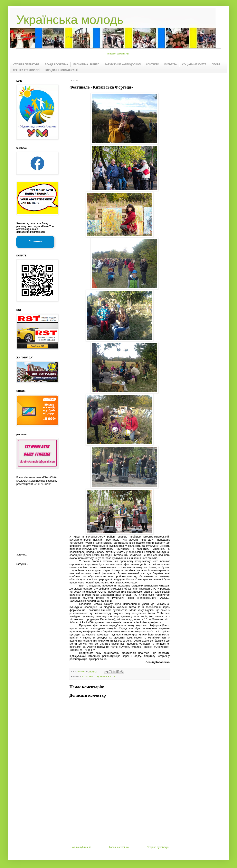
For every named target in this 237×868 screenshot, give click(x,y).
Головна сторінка (119, 847)
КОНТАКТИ (152, 64)
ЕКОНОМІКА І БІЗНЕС (86, 64)
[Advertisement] (120, 815)
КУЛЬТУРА (171, 64)
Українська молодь (70, 20)
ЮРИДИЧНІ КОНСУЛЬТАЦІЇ (62, 70)
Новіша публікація (81, 847)
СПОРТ (216, 64)
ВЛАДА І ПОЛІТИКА (56, 64)
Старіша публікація (158, 847)
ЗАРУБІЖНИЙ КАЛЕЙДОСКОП (123, 64)
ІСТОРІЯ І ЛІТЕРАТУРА (26, 64)
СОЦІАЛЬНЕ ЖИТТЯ (194, 64)
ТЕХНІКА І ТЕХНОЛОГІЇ (27, 70)
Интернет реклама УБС (119, 54)
